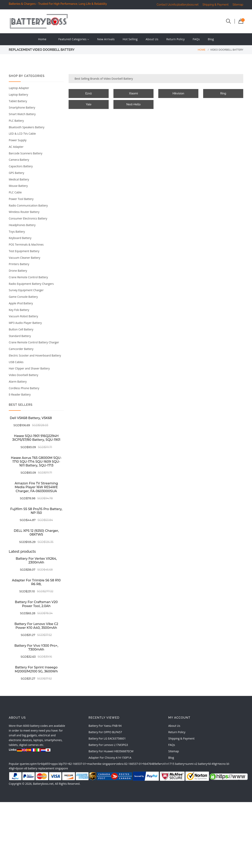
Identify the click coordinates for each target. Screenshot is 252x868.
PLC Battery (16, 121)
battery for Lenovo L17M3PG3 (108, 745)
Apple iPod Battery (21, 303)
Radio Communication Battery (28, 205)
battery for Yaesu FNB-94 (105, 726)
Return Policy (175, 39)
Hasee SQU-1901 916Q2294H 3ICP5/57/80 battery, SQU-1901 (36, 438)
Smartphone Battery (22, 107)
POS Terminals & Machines (26, 244)
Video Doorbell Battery (24, 375)
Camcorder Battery (21, 349)
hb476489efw (152, 764)
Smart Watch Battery (22, 114)
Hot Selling (130, 39)
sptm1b (35, 764)
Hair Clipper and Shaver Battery (29, 368)
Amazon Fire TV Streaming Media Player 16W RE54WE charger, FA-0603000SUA (36, 487)
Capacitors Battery (21, 166)
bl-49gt (213, 764)
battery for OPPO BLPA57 (105, 732)
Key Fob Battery (19, 310)
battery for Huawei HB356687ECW (111, 751)
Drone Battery (18, 271)
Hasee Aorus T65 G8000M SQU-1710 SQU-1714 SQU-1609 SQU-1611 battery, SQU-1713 (36, 462)
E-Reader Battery (20, 394)
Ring (223, 93)
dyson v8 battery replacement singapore (42, 768)
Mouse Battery (18, 186)
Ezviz (89, 93)
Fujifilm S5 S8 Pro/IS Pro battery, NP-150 (36, 511)
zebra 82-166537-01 (129, 764)
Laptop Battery (18, 95)
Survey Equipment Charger (26, 290)
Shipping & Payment (216, 5)
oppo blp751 (59, 764)
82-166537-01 (77, 764)
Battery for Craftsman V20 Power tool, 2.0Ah (36, 604)
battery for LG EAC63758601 (107, 738)
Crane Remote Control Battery (28, 277)
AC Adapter (16, 147)
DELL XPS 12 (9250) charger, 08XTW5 (36, 533)
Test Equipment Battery (24, 251)
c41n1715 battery (173, 764)
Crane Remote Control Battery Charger (34, 342)
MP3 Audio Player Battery (25, 323)
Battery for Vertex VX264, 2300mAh (36, 560)
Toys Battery (17, 232)
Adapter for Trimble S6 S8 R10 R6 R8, (36, 582)
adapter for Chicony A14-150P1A (110, 758)
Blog (211, 39)
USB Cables (16, 362)
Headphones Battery (22, 225)
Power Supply (18, 140)
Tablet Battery (18, 101)
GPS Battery (16, 173)
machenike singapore (101, 764)
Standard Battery (20, 336)
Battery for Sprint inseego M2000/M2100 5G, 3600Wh (36, 669)
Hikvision (178, 93)
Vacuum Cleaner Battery (25, 258)
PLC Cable (15, 192)
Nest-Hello (134, 104)
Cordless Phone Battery (24, 388)
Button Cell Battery (21, 329)
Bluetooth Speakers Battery (27, 127)
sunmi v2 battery (196, 764)
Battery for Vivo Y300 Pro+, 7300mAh (36, 648)
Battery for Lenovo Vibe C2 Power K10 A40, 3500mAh (36, 626)
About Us (152, 39)
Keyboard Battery (20, 238)
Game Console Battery (23, 297)
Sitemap (238, 5)
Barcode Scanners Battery (26, 153)
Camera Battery (19, 160)
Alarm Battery (18, 382)
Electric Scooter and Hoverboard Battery (35, 355)
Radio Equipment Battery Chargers (31, 284)
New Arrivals (106, 39)
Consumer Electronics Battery (28, 218)
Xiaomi (133, 93)
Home (42, 39)
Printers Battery (19, 264)
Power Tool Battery (21, 199)
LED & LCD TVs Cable (22, 134)
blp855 (46, 764)
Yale (89, 104)
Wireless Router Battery (24, 212)
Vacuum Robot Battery (23, 316)
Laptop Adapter (19, 88)
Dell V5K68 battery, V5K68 (31, 418)
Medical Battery (19, 179)
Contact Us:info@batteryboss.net (178, 5)
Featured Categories (74, 39)
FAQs (196, 39)
